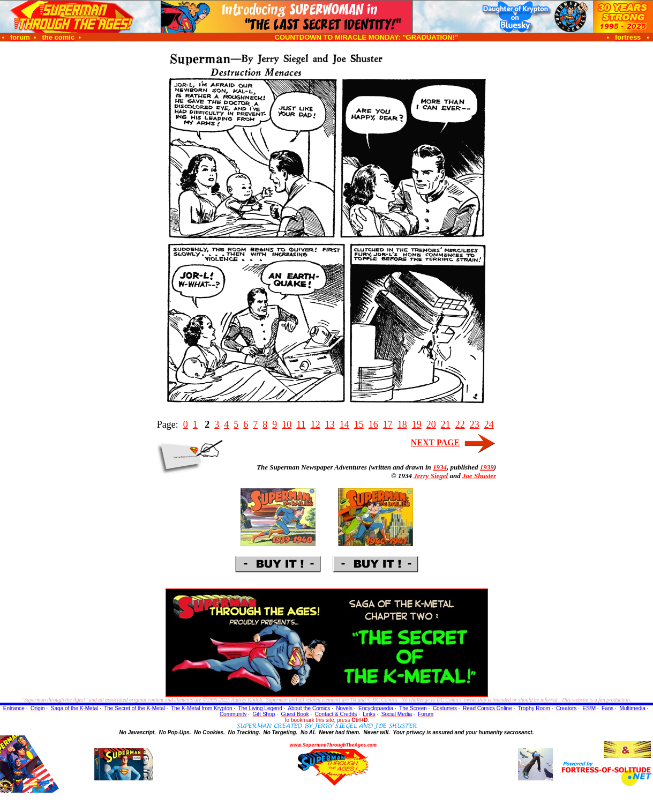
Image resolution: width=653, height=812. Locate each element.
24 (489, 424)
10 (287, 424)
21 (446, 424)
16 (373, 424)
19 (417, 424)
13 (330, 424)
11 (301, 424)
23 (475, 424)
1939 (487, 467)
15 (359, 424)
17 (388, 424)
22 (460, 424)
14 (344, 424)
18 (402, 424)
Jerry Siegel (431, 476)
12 (316, 424)
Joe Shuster (479, 476)
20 (431, 424)
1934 (440, 467)
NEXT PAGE (435, 442)
